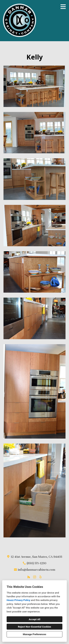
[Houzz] (29, 577)
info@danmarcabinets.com (37, 570)
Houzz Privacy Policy (18, 600)
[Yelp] (40, 577)
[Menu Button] (63, 7)
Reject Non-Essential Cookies (34, 627)
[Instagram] (35, 577)
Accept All (34, 619)
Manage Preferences (34, 634)
